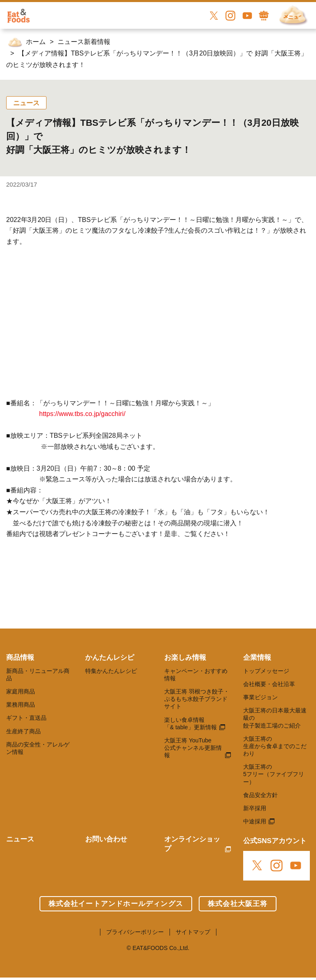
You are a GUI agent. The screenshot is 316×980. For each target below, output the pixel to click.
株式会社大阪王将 (238, 904)
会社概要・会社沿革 (269, 684)
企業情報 (257, 658)
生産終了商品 (23, 731)
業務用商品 (21, 705)
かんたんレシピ (110, 658)
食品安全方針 (260, 795)
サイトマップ (193, 932)
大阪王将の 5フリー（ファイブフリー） (274, 774)
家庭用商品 (21, 691)
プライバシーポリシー (135, 932)
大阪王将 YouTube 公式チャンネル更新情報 (193, 748)
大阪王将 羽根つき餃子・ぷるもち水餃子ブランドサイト (197, 699)
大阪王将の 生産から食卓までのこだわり (275, 746)
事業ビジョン (260, 697)
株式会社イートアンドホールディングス (116, 904)
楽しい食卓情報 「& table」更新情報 (191, 723)
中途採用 (255, 821)
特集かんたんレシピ (111, 671)
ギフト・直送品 (26, 718)
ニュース (20, 839)
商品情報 (20, 658)
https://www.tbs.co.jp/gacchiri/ (82, 414)
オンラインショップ (192, 844)
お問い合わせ (106, 839)
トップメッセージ (266, 671)
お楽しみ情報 (185, 658)
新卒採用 (255, 808)
